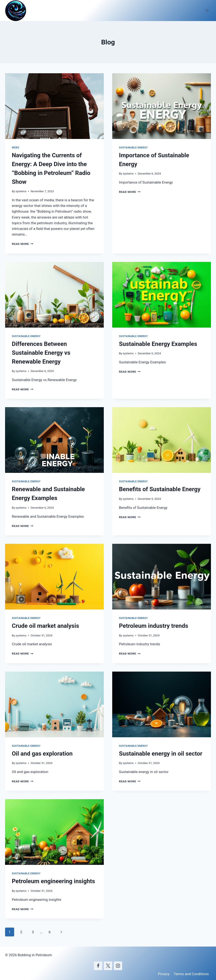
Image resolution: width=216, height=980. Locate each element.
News (16, 148)
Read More (23, 244)
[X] (108, 966)
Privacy (164, 974)
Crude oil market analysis (45, 626)
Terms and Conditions (191, 974)
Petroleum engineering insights (53, 881)
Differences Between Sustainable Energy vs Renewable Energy (41, 353)
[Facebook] (98, 966)
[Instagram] (118, 966)
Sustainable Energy (133, 148)
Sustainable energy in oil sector (161, 754)
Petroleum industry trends (154, 626)
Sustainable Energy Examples (158, 344)
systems (21, 191)
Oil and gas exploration (42, 754)
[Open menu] (207, 10)
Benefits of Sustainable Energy (160, 489)
